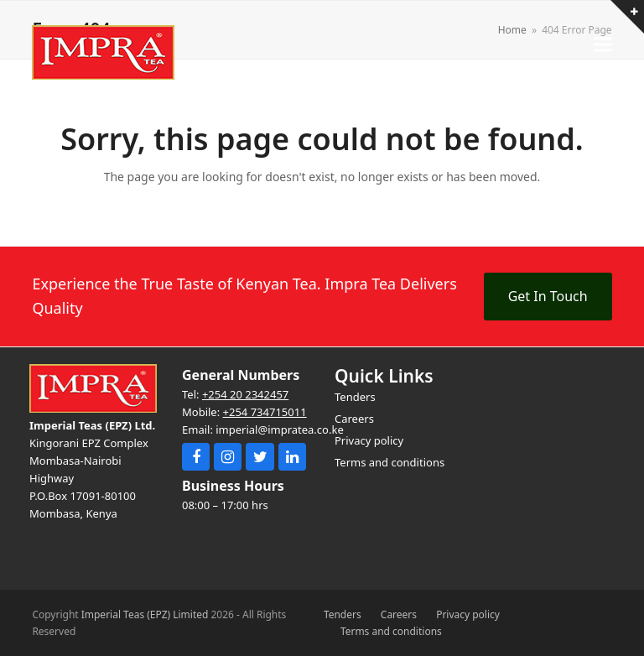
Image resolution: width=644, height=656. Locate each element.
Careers (399, 614)
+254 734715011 (265, 412)
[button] (603, 44)
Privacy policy (468, 614)
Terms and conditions (391, 631)
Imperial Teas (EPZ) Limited (145, 614)
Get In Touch (548, 296)
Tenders (343, 614)
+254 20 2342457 (245, 394)
